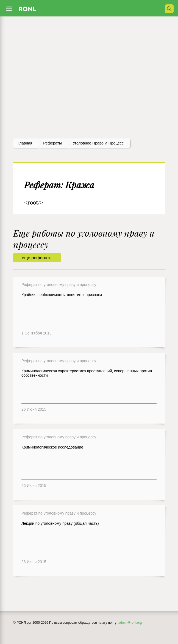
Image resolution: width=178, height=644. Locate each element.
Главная (25, 143)
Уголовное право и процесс (98, 143)
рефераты (52, 143)
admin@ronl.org (130, 623)
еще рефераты (37, 258)
